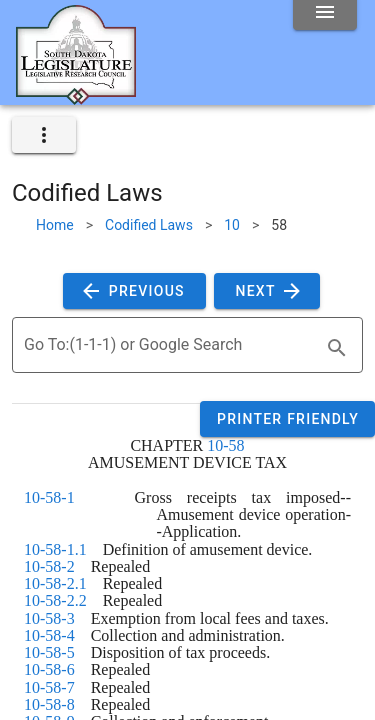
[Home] (76, 97)
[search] (337, 348)
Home (55, 225)
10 (232, 225)
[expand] (44, 135)
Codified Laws (149, 225)
